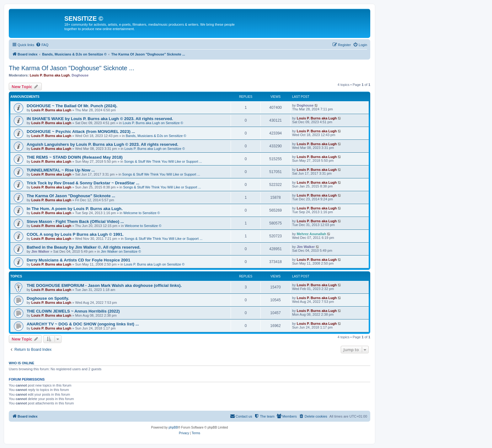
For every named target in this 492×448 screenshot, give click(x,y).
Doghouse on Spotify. (48, 298)
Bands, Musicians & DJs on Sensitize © (156, 136)
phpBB (173, 427)
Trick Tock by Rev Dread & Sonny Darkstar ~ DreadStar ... (83, 183)
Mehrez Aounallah (312, 234)
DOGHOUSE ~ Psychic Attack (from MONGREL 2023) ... (81, 132)
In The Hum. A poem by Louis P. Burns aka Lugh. (75, 209)
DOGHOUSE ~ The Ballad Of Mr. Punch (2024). (72, 106)
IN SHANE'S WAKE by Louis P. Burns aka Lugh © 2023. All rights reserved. (100, 119)
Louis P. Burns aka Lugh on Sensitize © (153, 123)
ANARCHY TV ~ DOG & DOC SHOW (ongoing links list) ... (83, 324)
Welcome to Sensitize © (142, 213)
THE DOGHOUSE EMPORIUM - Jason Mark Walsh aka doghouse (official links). (104, 285)
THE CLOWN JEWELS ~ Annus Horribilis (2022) (73, 311)
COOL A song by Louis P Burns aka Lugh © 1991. (75, 234)
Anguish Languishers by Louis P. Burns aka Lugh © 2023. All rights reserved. (102, 144)
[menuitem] (42, 45)
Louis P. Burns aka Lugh (50, 75)
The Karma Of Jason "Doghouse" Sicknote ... (72, 68)
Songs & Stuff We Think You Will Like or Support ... (163, 161)
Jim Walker (40, 251)
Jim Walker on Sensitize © (121, 251)
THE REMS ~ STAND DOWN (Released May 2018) (75, 157)
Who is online (21, 363)
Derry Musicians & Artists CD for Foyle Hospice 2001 (78, 260)
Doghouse (80, 75)
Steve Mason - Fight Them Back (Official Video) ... (75, 221)
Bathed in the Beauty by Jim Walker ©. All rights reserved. (84, 247)
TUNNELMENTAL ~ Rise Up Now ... (61, 170)
